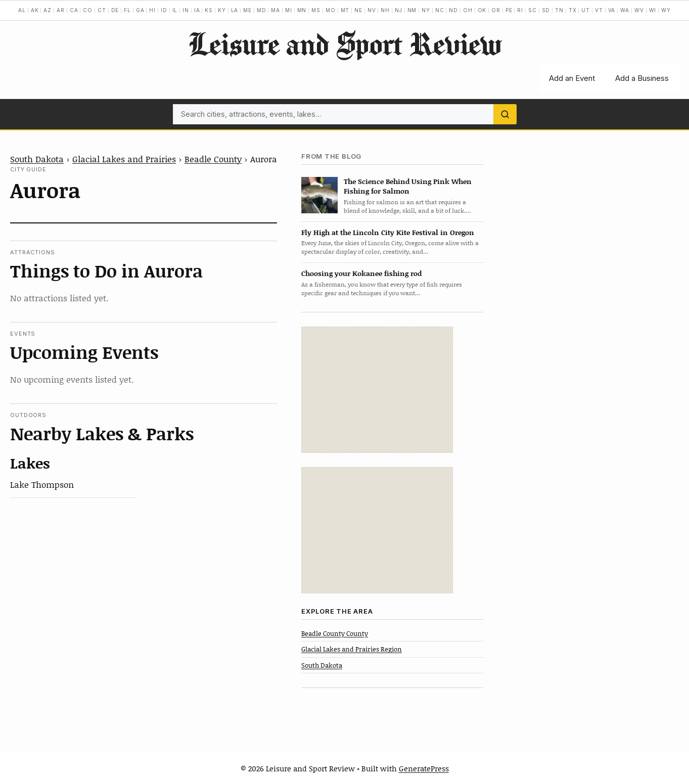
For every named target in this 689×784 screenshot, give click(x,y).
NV (372, 10)
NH (385, 10)
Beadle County (213, 159)
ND (453, 10)
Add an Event (572, 78)
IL (175, 10)
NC (440, 10)
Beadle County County (335, 633)
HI (152, 10)
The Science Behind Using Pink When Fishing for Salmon (408, 186)
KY (222, 10)
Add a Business (642, 78)
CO (88, 10)
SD (546, 10)
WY (666, 10)
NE (358, 10)
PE (509, 10)
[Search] (505, 114)
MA (275, 10)
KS (209, 10)
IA (197, 10)
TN (559, 10)
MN (302, 10)
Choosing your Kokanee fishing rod (361, 273)
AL (22, 10)
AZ (48, 10)
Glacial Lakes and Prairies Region (352, 649)
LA (235, 10)
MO (331, 10)
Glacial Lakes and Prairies (124, 159)
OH (468, 10)
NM (412, 10)
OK (482, 10)
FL (127, 10)
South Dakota (37, 159)
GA (140, 10)
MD (262, 10)
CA (74, 10)
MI (289, 10)
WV (639, 10)
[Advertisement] (377, 390)
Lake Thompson (42, 484)
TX (573, 10)
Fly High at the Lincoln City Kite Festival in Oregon (388, 232)
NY (426, 10)
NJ (399, 10)
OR (496, 10)
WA (625, 10)
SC (533, 10)
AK (35, 10)
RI (520, 10)
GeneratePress (424, 768)
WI (653, 10)
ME (247, 10)
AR (61, 10)
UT (586, 10)
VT (599, 10)
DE (115, 10)
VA (612, 10)
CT (102, 10)
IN (186, 10)
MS (316, 10)
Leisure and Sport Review (344, 43)
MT (345, 10)
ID (164, 10)
